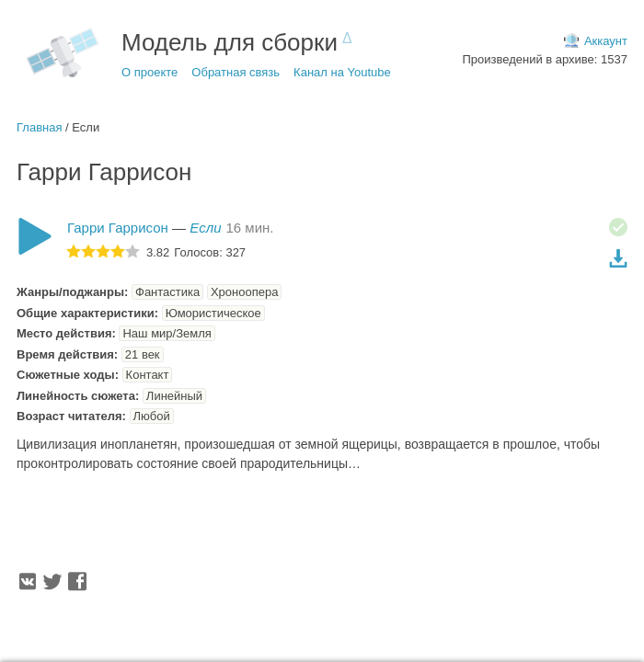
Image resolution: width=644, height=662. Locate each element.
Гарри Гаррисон (118, 228)
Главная (39, 127)
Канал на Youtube (342, 72)
